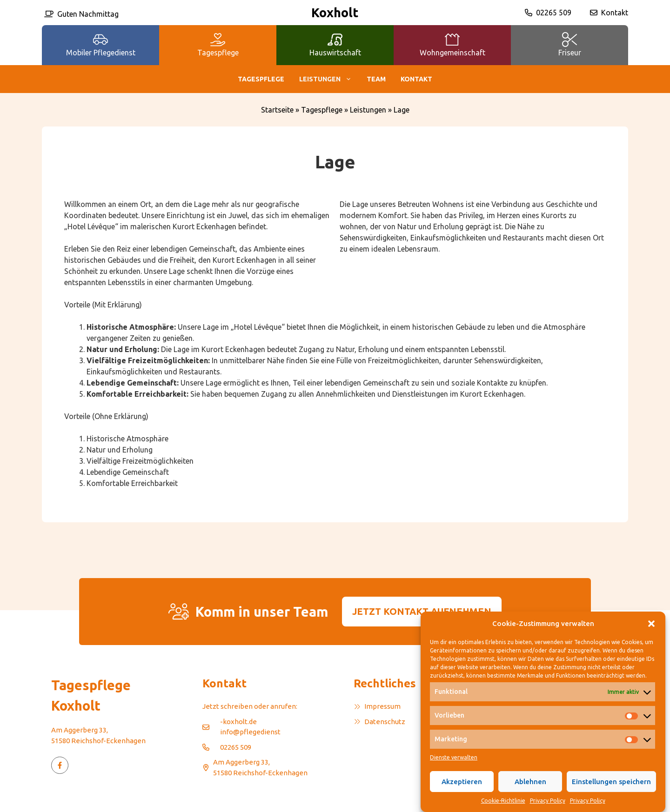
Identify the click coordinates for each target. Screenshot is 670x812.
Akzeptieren (462, 793)
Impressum (382, 706)
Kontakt (615, 13)
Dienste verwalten (454, 769)
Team (376, 79)
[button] (651, 635)
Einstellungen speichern (611, 793)
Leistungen (329, 79)
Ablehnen (530, 793)
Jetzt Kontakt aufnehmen (422, 611)
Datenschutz (385, 722)
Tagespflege (261, 79)
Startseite (277, 110)
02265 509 (554, 13)
